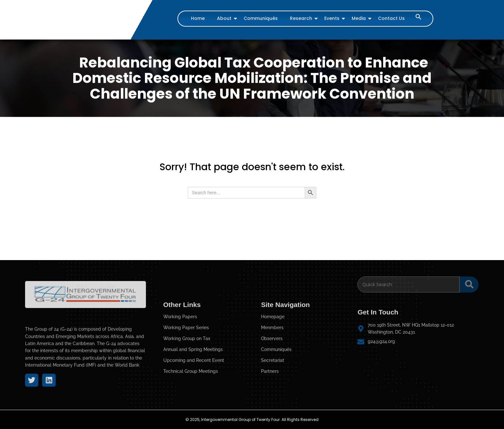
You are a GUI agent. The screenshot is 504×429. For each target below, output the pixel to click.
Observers (272, 374)
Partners (270, 407)
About (225, 18)
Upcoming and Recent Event (194, 396)
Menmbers (272, 363)
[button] (419, 18)
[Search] (409, 280)
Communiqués (261, 18)
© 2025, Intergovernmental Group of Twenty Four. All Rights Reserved (252, 420)
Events (333, 18)
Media (360, 18)
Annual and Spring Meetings (193, 385)
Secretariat (273, 396)
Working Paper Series (186, 363)
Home (198, 18)
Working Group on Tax (187, 374)
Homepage (273, 352)
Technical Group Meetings (191, 407)
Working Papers (180, 352)
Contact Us (391, 18)
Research (302, 18)
